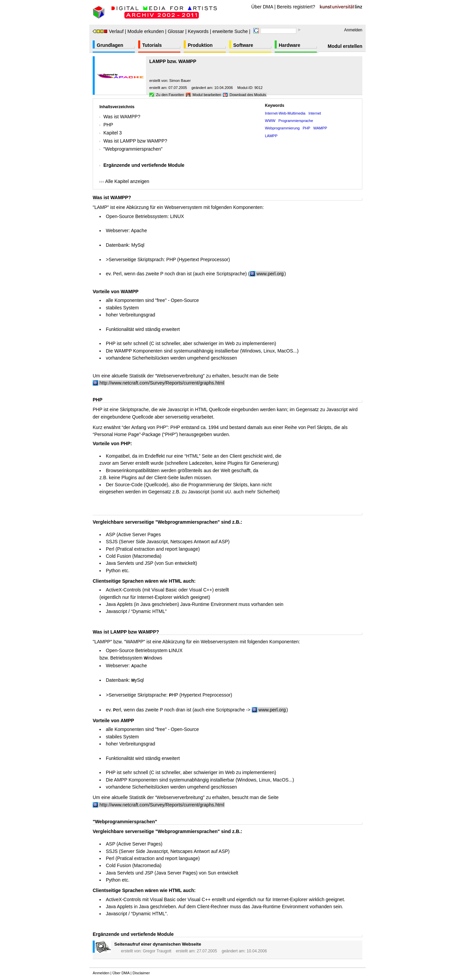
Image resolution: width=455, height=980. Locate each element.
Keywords (198, 31)
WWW (270, 121)
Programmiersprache (296, 121)
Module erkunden (146, 31)
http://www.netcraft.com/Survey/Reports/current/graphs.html (162, 383)
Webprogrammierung (282, 128)
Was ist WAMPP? (122, 117)
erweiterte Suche (230, 31)
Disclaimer (141, 973)
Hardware (290, 45)
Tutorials (152, 45)
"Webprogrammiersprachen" (133, 149)
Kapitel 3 (113, 133)
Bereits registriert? (296, 7)
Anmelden (353, 30)
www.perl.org (272, 710)
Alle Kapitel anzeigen (124, 181)
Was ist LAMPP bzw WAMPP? (135, 141)
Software (243, 45)
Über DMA (262, 7)
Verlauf (108, 31)
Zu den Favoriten (170, 95)
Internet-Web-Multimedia (285, 113)
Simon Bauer (180, 81)
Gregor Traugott (157, 951)
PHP (108, 125)
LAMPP (271, 136)
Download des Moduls (248, 95)
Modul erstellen (345, 46)
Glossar (176, 31)
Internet (315, 113)
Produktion (200, 45)
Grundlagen (110, 45)
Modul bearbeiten (207, 95)
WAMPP (320, 128)
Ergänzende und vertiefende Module (144, 165)
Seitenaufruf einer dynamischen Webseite (158, 944)
